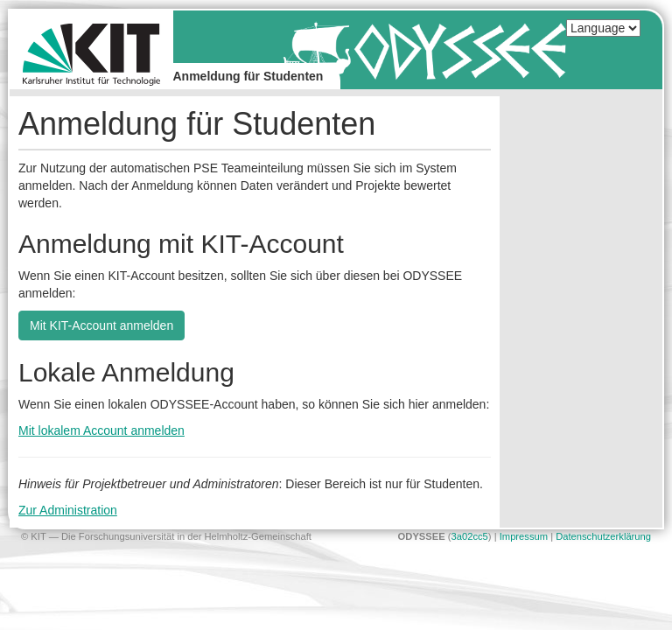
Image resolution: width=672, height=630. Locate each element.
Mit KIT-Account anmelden (101, 325)
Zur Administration (68, 510)
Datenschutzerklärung (603, 536)
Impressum (524, 536)
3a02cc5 (470, 536)
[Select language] (603, 28)
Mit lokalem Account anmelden (101, 430)
